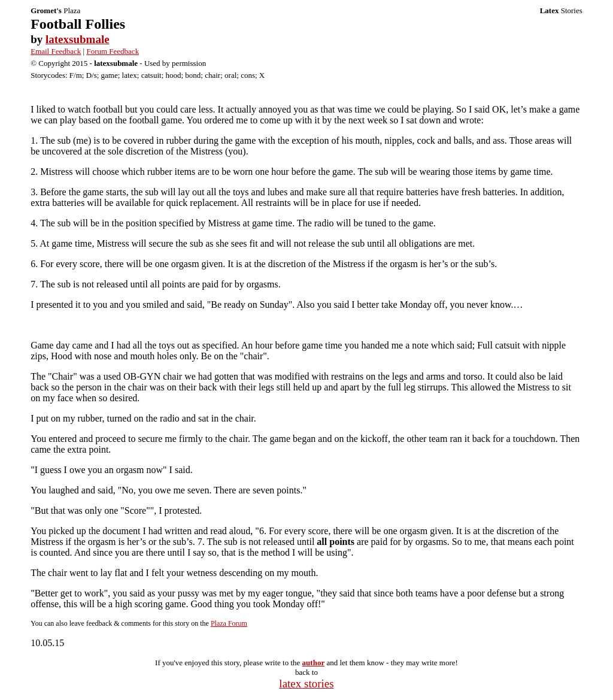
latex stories (306, 684)
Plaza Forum (229, 623)
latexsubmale (78, 39)
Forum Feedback (113, 51)
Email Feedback (56, 51)
